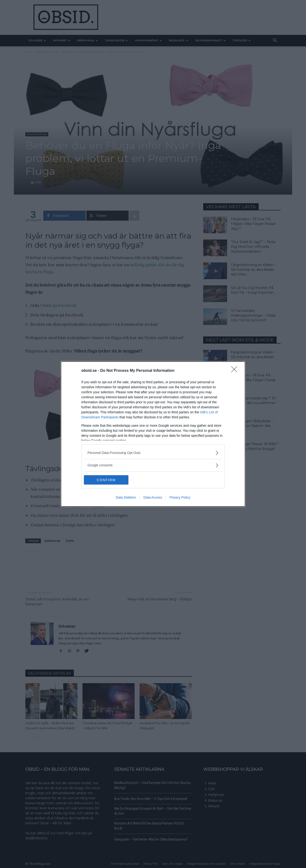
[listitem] (153, 453)
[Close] (236, 371)
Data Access (153, 498)
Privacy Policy (180, 498)
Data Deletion (126, 498)
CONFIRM (107, 480)
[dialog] (153, 434)
